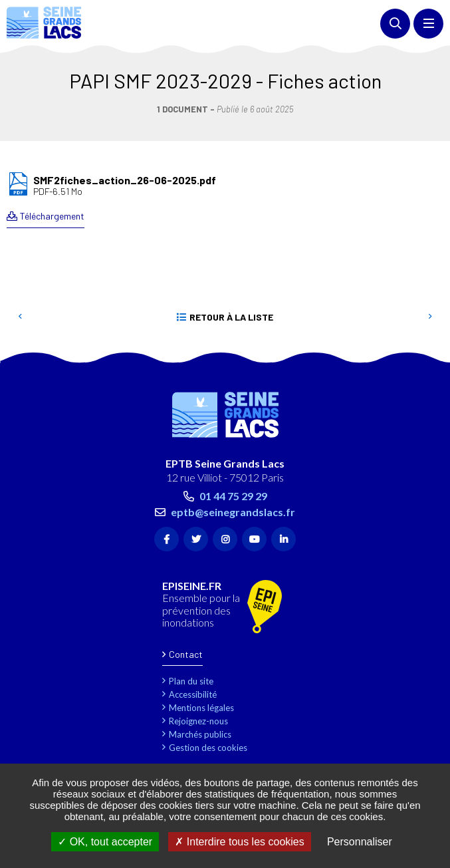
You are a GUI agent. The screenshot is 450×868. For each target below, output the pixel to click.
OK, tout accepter (105, 842)
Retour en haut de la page (420, 357)
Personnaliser (360, 842)
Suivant (430, 317)
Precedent (20, 317)
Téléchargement (52, 216)
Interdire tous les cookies (239, 842)
